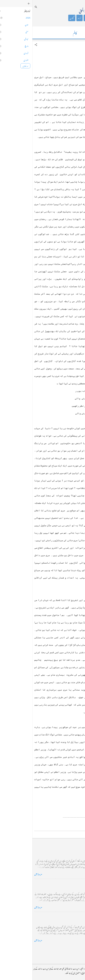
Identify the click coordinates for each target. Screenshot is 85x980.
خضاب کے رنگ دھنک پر (72, 883)
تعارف (71, 18)
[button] (4, 45)
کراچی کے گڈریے (75, 850)
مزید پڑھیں (6, 874)
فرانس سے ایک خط (74, 916)
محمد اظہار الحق (55, 10)
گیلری (39, 18)
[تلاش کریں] (4, 7)
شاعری (55, 18)
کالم (63, 18)
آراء (47, 18)
